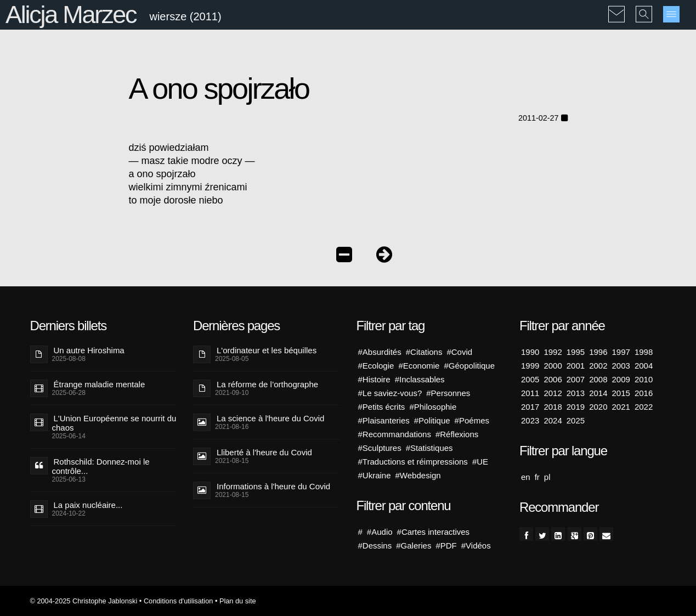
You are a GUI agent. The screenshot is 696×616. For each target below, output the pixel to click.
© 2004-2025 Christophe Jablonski (84, 601)
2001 (576, 366)
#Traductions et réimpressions (413, 462)
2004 (644, 366)
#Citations (424, 352)
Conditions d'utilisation (178, 601)
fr (537, 477)
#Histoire (374, 379)
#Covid (459, 352)
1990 (530, 352)
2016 (644, 393)
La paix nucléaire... (88, 505)
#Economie (419, 366)
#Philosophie (433, 407)
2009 (621, 379)
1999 (530, 366)
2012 (553, 393)
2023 (530, 420)
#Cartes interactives (434, 532)
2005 (530, 379)
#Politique (432, 420)
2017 (530, 407)
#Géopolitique (469, 366)
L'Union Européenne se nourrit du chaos (114, 423)
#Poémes (472, 420)
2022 (644, 407)
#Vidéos (476, 546)
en (526, 477)
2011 (530, 393)
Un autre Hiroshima (89, 350)
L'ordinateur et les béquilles (267, 350)
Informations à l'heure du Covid (273, 486)
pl (547, 477)
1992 (553, 352)
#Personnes (448, 393)
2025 (576, 420)
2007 (576, 379)
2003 (621, 366)
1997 (621, 352)
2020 (598, 407)
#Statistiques (429, 448)
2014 (598, 393)
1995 (576, 352)
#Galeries (414, 546)
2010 (644, 379)
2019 (576, 407)
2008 (598, 379)
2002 (598, 366)
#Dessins (375, 546)
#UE (480, 462)
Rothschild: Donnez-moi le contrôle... (101, 466)
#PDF (446, 546)
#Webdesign (418, 475)
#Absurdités (380, 352)
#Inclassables (420, 379)
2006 (553, 379)
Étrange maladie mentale (100, 384)
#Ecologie (376, 366)
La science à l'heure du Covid (270, 418)
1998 (644, 352)
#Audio (380, 532)
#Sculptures (380, 448)
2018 (553, 407)
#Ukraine (375, 475)
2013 (576, 393)
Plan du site (238, 601)
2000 (553, 366)
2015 (621, 393)
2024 (553, 420)
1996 (598, 352)
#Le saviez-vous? (390, 393)
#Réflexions (457, 434)
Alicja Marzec (71, 15)
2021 (621, 407)
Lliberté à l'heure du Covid (264, 452)
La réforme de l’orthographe (267, 384)
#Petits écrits (382, 407)
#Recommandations (395, 434)
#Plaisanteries (384, 420)
